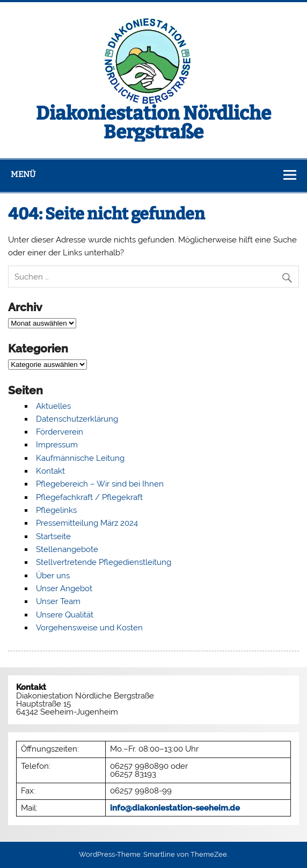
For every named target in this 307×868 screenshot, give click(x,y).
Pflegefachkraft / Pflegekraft (89, 497)
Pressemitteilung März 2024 (87, 523)
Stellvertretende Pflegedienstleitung (104, 562)
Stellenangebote (67, 549)
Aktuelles (53, 406)
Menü (23, 174)
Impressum (57, 445)
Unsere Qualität (65, 615)
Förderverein (60, 432)
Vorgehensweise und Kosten (89, 628)
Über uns (53, 576)
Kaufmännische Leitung (80, 458)
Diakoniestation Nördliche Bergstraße (153, 123)
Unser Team (58, 601)
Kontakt (50, 471)
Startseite (53, 536)
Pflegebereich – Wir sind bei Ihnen (100, 484)
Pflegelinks (56, 510)
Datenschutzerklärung (77, 419)
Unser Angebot (64, 589)
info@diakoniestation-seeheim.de (175, 808)
